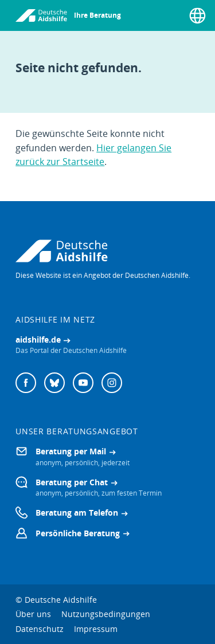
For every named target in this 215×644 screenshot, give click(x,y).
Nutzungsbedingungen (106, 614)
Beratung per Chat (72, 482)
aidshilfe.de (38, 339)
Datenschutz (40, 629)
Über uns (33, 614)
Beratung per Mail (71, 451)
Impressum (96, 629)
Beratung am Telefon (77, 513)
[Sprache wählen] (198, 15)
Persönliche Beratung (78, 533)
